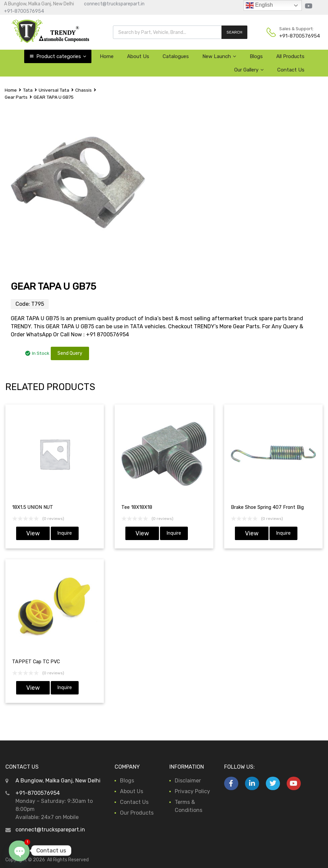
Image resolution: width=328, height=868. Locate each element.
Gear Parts (16, 97)
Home (107, 56)
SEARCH (234, 32)
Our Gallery (249, 70)
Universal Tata (54, 90)
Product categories (61, 56)
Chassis (84, 90)
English (259, 5)
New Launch (219, 56)
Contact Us (291, 70)
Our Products (137, 813)
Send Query (70, 353)
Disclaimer (188, 781)
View (33, 533)
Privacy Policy (192, 791)
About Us (138, 56)
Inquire (65, 533)
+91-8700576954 (24, 11)
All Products (290, 56)
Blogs (256, 56)
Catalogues (176, 56)
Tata (28, 90)
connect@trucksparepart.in (114, 4)
